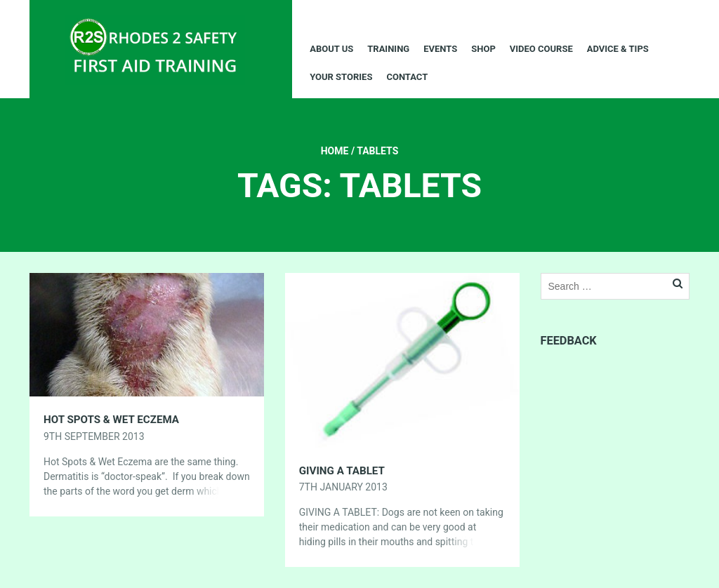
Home (335, 151)
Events (440, 49)
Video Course (541, 49)
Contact (407, 77)
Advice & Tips (618, 49)
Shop (483, 49)
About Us (331, 49)
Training (388, 49)
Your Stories (341, 77)
